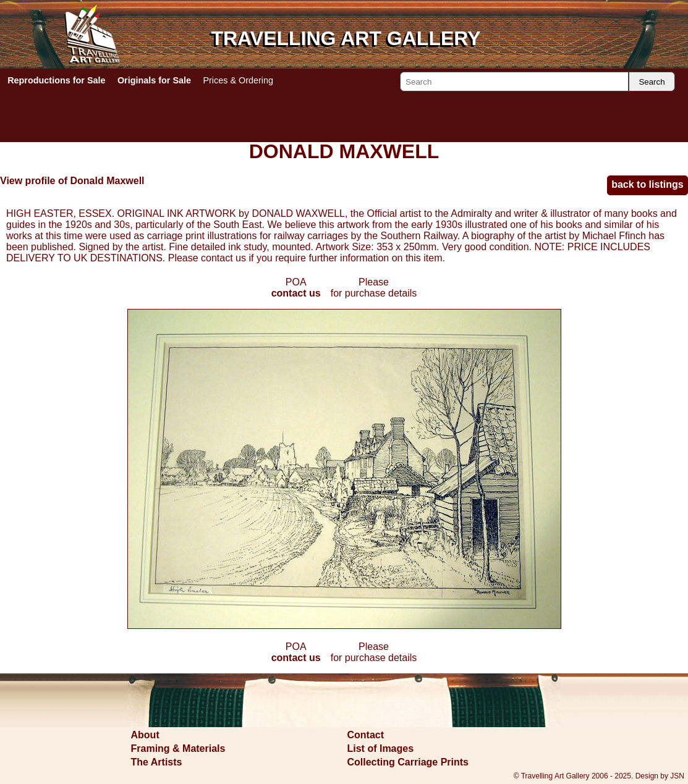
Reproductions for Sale (56, 80)
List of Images (381, 748)
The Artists (157, 762)
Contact (366, 735)
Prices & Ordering (238, 80)
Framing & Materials (178, 748)
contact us (296, 293)
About (145, 735)
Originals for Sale (154, 80)
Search (652, 82)
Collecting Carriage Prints (408, 762)
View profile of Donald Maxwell (72, 181)
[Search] (514, 82)
